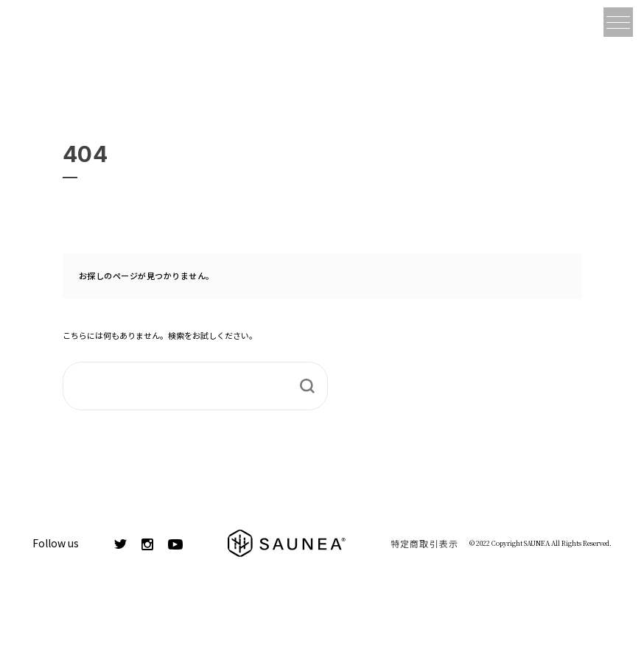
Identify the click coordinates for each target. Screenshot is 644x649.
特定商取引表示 (424, 543)
